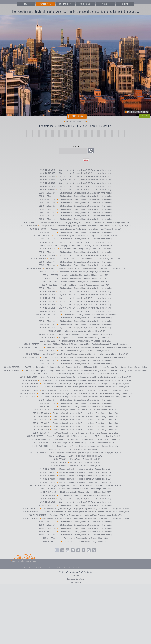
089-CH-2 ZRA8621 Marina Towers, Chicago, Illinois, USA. (75, 459)
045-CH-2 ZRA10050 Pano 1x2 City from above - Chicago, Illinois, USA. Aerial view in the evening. (76, 315)
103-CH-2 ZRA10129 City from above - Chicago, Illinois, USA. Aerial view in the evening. (75, 505)
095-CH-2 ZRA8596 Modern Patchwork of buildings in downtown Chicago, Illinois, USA (75, 479)
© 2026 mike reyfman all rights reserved (46, 567)
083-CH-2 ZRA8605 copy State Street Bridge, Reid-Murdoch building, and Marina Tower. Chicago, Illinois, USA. (75, 440)
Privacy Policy (76, 582)
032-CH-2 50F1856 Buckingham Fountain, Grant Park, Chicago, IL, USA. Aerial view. (75, 272)
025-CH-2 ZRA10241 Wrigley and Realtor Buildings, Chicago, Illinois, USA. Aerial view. (76, 249)
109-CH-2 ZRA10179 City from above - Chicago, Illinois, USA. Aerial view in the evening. (75, 525)
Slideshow (78, 116)
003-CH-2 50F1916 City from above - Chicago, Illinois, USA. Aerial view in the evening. (75, 177)
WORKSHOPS (66, 4)
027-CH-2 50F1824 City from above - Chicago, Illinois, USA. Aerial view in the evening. (75, 255)
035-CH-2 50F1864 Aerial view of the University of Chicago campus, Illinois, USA (75, 282)
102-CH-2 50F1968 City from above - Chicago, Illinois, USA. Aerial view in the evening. (75, 502)
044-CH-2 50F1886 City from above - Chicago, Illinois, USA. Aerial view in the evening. (75, 311)
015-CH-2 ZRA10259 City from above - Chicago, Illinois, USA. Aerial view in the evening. (75, 216)
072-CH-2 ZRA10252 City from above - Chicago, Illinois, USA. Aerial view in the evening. (75, 403)
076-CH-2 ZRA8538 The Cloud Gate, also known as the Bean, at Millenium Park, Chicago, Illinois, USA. (75, 416)
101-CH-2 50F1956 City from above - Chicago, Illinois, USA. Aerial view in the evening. (75, 499)
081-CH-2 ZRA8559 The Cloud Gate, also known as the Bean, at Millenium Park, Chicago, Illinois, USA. (75, 433)
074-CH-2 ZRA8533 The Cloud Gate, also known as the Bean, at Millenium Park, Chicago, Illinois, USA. (75, 410)
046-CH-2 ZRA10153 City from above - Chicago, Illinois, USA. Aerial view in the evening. (75, 318)
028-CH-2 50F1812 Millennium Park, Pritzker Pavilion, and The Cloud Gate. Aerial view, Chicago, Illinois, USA (76, 259)
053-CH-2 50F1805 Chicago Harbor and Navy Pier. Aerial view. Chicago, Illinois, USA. (75, 341)
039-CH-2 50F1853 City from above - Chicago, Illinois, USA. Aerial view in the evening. (75, 295)
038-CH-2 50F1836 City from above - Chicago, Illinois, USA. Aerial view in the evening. (75, 292)
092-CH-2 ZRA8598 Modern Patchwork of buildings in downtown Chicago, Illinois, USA (75, 469)
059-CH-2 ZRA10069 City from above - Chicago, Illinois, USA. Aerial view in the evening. (75, 361)
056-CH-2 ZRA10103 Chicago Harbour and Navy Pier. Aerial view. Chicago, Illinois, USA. (76, 351)
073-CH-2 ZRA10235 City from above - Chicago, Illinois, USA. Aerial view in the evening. (75, 407)
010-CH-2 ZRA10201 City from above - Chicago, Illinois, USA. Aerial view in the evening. (75, 200)
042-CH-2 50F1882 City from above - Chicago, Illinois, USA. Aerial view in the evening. (75, 305)
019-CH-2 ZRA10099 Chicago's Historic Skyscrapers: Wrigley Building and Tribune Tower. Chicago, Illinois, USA (75, 229)
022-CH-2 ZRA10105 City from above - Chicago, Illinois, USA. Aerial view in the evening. (75, 239)
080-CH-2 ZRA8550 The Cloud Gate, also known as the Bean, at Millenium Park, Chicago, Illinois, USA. (75, 430)
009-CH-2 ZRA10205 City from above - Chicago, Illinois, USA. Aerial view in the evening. (75, 196)
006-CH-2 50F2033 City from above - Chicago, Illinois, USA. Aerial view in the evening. (75, 186)
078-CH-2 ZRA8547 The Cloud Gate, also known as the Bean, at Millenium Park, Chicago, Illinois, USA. (75, 423)
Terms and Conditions (75, 579)
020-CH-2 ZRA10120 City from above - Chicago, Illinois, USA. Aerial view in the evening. (75, 232)
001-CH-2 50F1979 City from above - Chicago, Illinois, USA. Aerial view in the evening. (75, 170)
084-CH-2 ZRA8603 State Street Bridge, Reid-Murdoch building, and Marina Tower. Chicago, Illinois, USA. (76, 443)
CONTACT (125, 4)
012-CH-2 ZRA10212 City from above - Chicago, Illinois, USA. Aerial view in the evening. (75, 206)
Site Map (75, 576)
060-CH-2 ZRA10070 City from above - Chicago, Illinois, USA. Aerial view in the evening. (75, 364)
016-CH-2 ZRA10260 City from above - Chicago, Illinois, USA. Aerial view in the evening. (75, 219)
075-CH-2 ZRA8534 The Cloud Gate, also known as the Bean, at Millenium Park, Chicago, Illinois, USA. (75, 413)
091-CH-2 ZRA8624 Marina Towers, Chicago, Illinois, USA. (75, 466)
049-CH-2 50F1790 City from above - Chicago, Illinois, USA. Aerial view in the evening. (75, 328)
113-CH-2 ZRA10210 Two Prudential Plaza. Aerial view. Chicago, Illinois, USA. (75, 538)
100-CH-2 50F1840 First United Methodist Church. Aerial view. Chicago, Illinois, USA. (75, 495)
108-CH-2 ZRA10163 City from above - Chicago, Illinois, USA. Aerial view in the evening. (75, 522)
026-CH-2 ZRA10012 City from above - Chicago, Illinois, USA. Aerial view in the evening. (75, 252)
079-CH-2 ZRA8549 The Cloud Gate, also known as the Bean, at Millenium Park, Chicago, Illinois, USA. (75, 426)
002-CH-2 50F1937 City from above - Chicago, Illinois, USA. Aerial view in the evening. (75, 173)
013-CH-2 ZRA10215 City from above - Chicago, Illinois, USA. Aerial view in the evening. (75, 209)
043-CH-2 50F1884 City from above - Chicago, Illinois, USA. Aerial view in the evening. (75, 308)
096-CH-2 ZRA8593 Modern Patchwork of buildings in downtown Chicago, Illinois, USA (75, 482)
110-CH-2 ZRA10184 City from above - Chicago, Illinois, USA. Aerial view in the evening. (75, 528)
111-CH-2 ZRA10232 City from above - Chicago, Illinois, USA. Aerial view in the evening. (75, 532)
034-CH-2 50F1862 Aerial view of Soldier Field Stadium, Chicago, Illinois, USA (75, 278)
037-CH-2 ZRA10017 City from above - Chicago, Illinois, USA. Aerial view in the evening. (75, 288)
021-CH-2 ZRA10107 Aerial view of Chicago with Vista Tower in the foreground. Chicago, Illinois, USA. (76, 236)
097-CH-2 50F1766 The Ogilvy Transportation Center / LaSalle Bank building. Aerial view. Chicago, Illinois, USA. (75, 486)
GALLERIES (46, 4)
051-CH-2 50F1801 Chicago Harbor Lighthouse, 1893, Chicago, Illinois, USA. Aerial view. (75, 334)
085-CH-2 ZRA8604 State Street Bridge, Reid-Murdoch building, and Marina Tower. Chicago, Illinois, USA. (76, 446)
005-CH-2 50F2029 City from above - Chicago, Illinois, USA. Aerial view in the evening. (75, 183)
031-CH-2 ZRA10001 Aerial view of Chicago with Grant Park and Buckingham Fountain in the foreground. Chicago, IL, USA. (76, 269)
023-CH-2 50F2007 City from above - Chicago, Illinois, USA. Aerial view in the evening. (75, 242)
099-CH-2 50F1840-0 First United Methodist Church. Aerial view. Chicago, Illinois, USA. (75, 492)
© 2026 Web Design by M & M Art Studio (75, 572)
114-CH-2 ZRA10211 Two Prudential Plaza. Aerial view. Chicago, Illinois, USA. (75, 542)
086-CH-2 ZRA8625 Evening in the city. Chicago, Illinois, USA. (75, 449)
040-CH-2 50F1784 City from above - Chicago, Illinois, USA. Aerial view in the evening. (75, 298)
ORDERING (85, 4)
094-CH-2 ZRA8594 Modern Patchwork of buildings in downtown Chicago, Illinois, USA (75, 476)
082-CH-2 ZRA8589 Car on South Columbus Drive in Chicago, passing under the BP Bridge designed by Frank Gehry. (75, 436)
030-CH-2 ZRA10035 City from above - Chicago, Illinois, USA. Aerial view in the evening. (75, 265)
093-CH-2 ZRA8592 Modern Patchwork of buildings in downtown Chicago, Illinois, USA (75, 472)
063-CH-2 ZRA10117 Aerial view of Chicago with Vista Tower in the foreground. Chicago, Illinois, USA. (76, 374)
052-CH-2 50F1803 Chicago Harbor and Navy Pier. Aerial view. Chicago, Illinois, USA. (75, 338)
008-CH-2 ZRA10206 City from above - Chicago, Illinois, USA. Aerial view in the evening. (75, 193)
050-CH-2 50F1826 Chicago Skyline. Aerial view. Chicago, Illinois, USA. (75, 331)
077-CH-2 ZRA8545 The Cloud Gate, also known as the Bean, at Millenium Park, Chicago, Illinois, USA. (75, 420)
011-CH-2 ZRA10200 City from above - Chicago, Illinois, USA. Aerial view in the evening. (75, 203)
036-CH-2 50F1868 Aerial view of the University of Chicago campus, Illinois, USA (75, 285)
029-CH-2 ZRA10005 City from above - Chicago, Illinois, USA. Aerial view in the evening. (75, 262)
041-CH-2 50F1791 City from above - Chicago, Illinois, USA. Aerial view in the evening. (75, 301)
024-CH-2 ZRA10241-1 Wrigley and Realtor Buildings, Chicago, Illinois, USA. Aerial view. (75, 245)
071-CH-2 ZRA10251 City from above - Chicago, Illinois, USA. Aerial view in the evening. (75, 400)
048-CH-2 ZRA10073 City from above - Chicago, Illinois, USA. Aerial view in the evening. (75, 324)
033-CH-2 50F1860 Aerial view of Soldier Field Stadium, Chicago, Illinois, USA (75, 275)
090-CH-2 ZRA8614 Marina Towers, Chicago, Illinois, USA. (75, 463)
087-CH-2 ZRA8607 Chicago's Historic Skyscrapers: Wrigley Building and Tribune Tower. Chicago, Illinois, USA (75, 453)
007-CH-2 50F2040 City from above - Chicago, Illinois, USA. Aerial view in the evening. (75, 190)
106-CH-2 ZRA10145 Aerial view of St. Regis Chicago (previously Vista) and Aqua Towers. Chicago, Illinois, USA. (75, 515)
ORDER (144, 116)
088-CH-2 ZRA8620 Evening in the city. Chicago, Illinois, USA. (75, 456)
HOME (26, 4)
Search (75, 146)
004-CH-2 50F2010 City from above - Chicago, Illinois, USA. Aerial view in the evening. (75, 180)
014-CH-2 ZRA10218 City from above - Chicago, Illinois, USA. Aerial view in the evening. (75, 213)
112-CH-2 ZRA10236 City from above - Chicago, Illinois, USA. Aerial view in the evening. (75, 535)
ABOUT (105, 4)
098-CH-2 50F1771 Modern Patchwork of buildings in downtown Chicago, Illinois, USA (75, 489)
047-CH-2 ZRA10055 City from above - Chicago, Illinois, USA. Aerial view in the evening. (75, 321)
